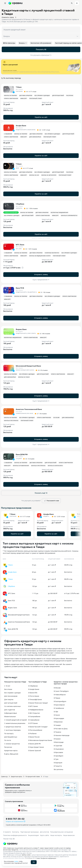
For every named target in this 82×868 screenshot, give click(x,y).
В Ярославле (58, 752)
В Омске (57, 715)
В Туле (56, 759)
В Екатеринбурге (60, 701)
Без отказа (8, 689)
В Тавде (46, 776)
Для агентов (44, 832)
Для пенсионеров (11, 696)
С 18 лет (7, 686)
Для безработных (11, 737)
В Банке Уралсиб (35, 750)
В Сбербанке (33, 686)
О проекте (7, 832)
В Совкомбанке (34, 720)
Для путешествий (11, 703)
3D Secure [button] (56, 418)
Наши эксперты (56, 835)
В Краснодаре (59, 718)
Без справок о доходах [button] (42, 95)
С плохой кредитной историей (15, 720)
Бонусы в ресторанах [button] (11, 421)
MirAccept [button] (24, 98)
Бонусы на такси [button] (24, 377)
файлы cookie (26, 855)
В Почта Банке (34, 696)
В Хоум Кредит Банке (36, 747)
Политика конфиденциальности (15, 835)
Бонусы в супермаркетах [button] (69, 215)
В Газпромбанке (34, 716)
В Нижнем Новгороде (62, 735)
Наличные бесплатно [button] (52, 253)
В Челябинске (59, 708)
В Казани (57, 739)
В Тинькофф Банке (35, 699)
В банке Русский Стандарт (38, 727)
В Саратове (58, 746)
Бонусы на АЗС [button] (34, 175)
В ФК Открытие (34, 713)
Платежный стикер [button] (36, 98)
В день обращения (11, 754)
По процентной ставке (33, 776)
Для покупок (9, 699)
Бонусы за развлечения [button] (21, 466)
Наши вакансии (69, 835)
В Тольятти (58, 766)
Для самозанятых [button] (35, 137)
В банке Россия (34, 737)
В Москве (57, 688)
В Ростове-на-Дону (61, 729)
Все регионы (59, 769)
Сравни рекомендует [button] (11, 212)
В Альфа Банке (34, 689)
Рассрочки (8, 747)
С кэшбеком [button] (8, 134)
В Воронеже (58, 722)
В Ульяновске (59, 749)
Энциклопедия (33, 835)
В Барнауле (58, 763)
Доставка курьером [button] (26, 95)
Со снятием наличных (12, 706)
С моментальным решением (15, 723)
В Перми (57, 698)
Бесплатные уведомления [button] (59, 212)
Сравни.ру (4, 776)
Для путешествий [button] (58, 95)
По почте (8, 740)
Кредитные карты (11, 750)
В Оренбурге (59, 756)
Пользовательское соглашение (62, 832)
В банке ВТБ (33, 693)
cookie (16, 861)
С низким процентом (12, 744)
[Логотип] (10, 844)
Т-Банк (10, 565)
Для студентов (10, 710)
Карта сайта (45, 835)
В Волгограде (59, 742)
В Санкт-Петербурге (61, 691)
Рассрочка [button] (70, 95)
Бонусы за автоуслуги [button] (49, 175)
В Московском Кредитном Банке (40, 740)
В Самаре (57, 725)
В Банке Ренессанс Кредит (38, 703)
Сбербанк (11, 586)
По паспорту (9, 733)
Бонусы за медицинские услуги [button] (40, 256)
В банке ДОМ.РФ (34, 744)
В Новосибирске (60, 695)
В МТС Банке (33, 706)
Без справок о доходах (12, 693)
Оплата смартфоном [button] (11, 98)
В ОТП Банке (33, 723)
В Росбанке (32, 733)
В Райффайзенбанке (36, 710)
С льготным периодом (12, 730)
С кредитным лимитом (13, 727)
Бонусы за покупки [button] (11, 95)
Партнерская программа (30, 832)
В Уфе (56, 712)
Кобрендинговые (11, 713)
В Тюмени (57, 732)
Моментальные (10, 716)
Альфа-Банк (12, 572)
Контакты (16, 832)
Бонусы (23, 43)
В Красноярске (59, 705)
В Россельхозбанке (35, 730)
